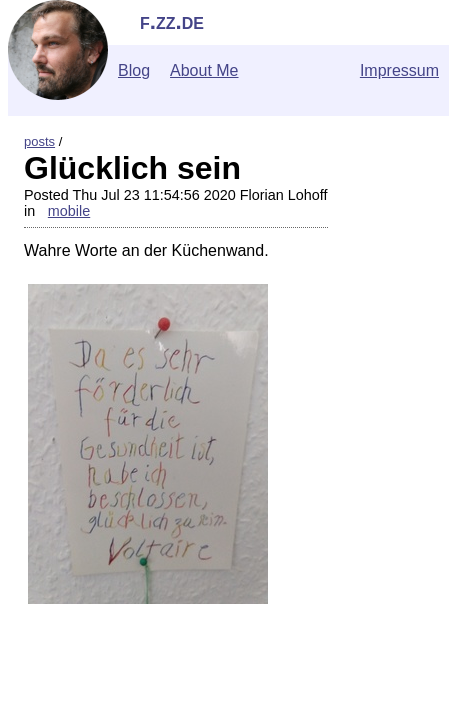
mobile (69, 211)
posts (39, 141)
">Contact (43, 689)
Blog (134, 70)
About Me (204, 70)
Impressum (399, 70)
